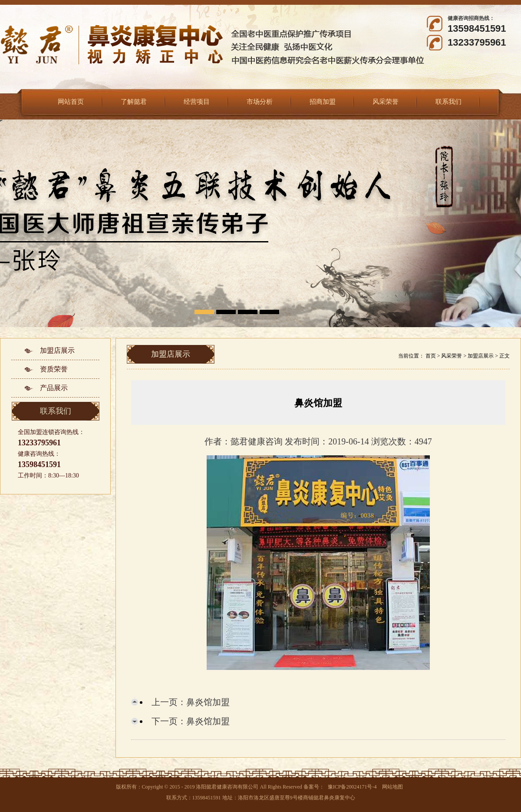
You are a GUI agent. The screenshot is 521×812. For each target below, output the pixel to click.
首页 (431, 356)
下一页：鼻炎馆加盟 (191, 721)
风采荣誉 (386, 102)
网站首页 (71, 102)
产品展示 (54, 388)
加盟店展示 (57, 350)
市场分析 (260, 102)
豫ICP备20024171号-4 (353, 787)
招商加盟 (323, 102)
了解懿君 (134, 102)
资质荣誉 (54, 369)
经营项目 (197, 102)
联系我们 (448, 102)
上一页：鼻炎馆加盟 (191, 702)
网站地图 (392, 787)
